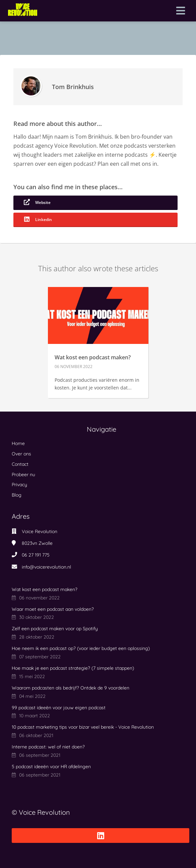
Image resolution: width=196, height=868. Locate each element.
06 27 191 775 (36, 555)
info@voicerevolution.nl (46, 567)
